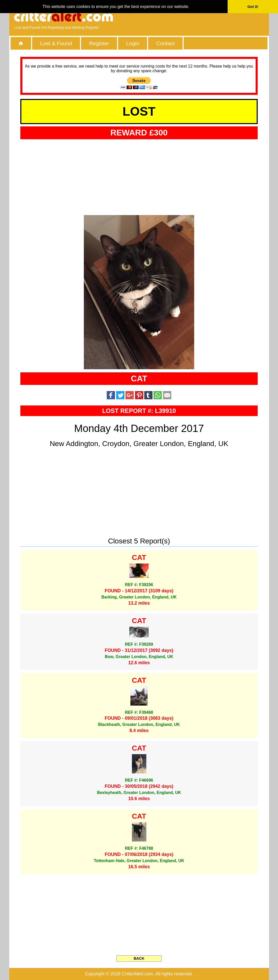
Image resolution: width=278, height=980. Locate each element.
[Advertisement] (204, 17)
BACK (139, 958)
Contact (166, 43)
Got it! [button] (253, 7)
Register (99, 43)
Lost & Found (56, 43)
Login (133, 43)
